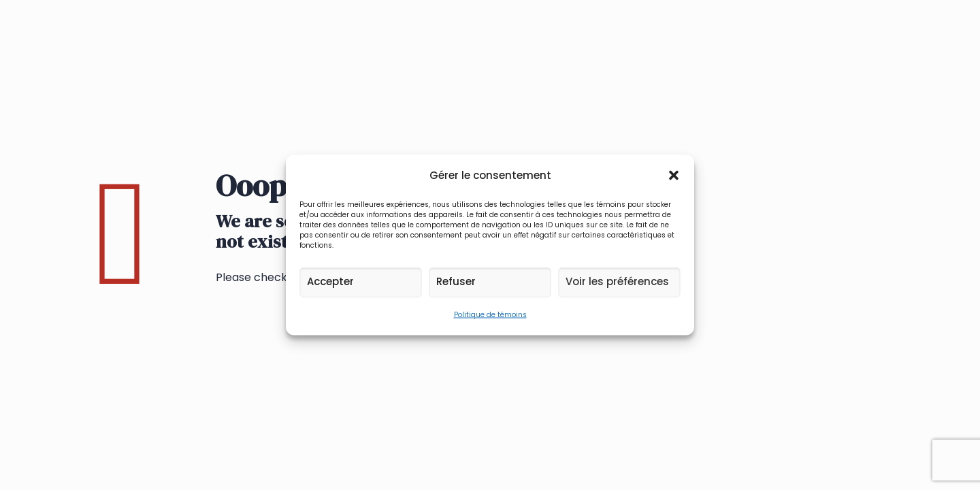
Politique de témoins (490, 315)
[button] (674, 176)
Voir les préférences (617, 281)
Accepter (330, 281)
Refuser (456, 281)
